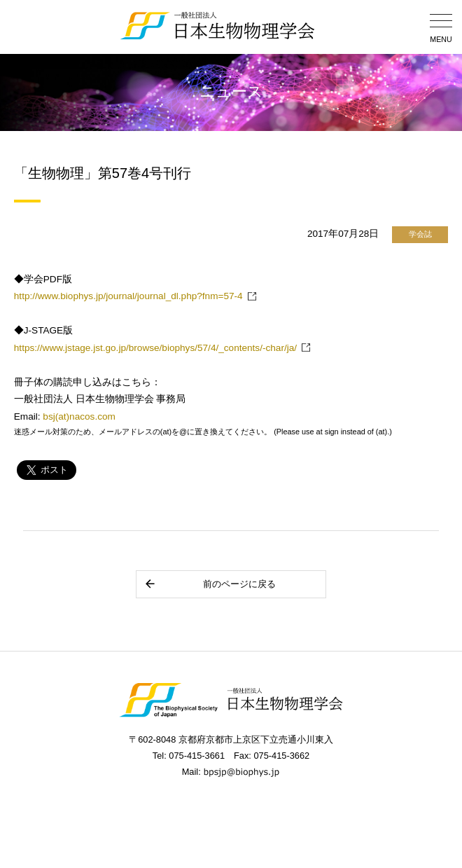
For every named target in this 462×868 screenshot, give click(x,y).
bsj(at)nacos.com (79, 416)
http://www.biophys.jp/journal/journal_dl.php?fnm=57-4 (128, 296)
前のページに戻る (210, 584)
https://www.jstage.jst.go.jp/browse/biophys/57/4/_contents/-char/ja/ (155, 348)
